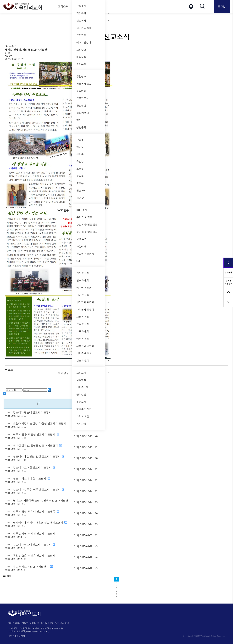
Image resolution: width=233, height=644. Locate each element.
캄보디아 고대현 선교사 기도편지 (38, 469)
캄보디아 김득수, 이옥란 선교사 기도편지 (38, 491)
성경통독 (81, 127)
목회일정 (81, 380)
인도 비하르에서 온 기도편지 (38, 480)
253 (8, 479)
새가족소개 (82, 387)
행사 (79, 120)
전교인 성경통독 (85, 254)
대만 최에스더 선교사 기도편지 (38, 568)
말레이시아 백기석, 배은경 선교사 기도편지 (38, 524)
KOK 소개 (82, 210)
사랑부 (80, 140)
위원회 (63, 274)
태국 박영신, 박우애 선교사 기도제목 (38, 513)
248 (8, 534)
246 (8, 556)
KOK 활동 (63, 210)
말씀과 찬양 (63, 77)
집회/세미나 (83, 113)
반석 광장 (63, 373)
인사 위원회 (93, 273)
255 (8, 457)
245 (8, 567)
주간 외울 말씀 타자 (87, 232)
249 (8, 523)
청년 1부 (81, 191)
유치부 (80, 154)
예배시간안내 (84, 42)
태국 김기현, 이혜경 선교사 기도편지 (38, 535)
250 (8, 512)
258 (8, 424)
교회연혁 (81, 35)
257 (8, 435)
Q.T (78, 261)
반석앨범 (81, 395)
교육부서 (63, 140)
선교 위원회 (93, 295)
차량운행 (81, 57)
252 (8, 490)
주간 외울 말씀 (84, 217)
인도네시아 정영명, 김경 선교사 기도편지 (38, 458)
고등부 (80, 183)
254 (8, 468)
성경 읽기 (82, 239)
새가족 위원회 (93, 353)
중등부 (80, 176)
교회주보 (81, 50)
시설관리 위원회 (93, 346)
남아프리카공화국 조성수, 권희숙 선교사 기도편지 (38, 502)
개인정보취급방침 (17, 636)
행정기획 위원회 (93, 302)
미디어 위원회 (93, 288)
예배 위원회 (93, 339)
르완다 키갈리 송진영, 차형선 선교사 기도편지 (38, 425)
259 (8, 413)
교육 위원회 (93, 324)
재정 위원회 (93, 317)
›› (116, 599)
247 (8, 545)
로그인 (222, 6)
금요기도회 (82, 98)
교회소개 (63, 6)
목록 (11, 370)
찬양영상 (93, 106)
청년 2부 (81, 198)
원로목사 (93, 21)
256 (8, 446)
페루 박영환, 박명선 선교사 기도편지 (38, 436)
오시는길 (81, 64)
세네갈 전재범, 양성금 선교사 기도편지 (38, 447)
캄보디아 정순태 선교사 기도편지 (38, 414)
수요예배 (81, 91)
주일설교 (93, 76)
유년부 (80, 161)
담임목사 (93, 13)
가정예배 (81, 246)
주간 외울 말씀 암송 (87, 225)
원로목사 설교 (84, 84)
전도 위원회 (93, 280)
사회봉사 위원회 (93, 310)
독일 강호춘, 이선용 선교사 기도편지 (38, 557)
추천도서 (81, 402)
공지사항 (81, 424)
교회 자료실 (83, 416)
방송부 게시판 (84, 409)
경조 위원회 (93, 361)
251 (8, 501)
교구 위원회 (93, 331)
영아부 (80, 147)
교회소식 (93, 373)
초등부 (80, 169)
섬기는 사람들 (93, 28)
